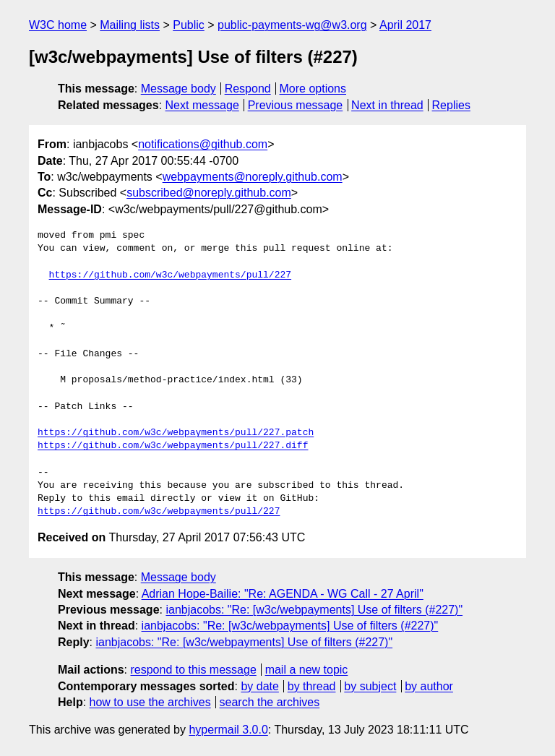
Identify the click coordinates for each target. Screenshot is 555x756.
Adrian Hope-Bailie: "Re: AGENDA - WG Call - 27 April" (283, 594)
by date (259, 686)
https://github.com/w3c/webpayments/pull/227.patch (176, 433)
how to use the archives (150, 702)
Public (189, 25)
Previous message (296, 105)
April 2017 (405, 25)
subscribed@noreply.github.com (209, 193)
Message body (178, 89)
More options (313, 89)
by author (429, 686)
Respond (248, 89)
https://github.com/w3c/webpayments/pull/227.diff (173, 446)
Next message (202, 105)
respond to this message (193, 670)
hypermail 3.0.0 (228, 730)
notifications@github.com (203, 144)
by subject (370, 686)
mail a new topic (307, 670)
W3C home (58, 25)
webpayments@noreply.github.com (253, 177)
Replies (451, 105)
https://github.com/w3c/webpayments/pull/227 (170, 275)
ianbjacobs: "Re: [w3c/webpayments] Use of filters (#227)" (314, 610)
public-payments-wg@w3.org (292, 25)
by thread (312, 686)
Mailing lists (130, 25)
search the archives (270, 702)
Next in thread (387, 105)
